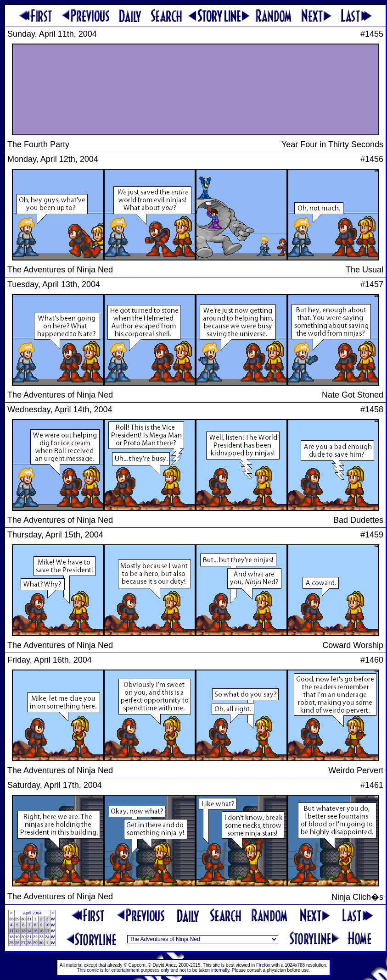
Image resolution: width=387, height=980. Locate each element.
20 (23, 937)
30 (23, 919)
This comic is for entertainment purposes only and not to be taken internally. (154, 970)
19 (17, 937)
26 (17, 943)
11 (11, 931)
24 (47, 937)
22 (35, 937)
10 (47, 925)
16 (41, 931)
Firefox (263, 965)
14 (29, 931)
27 (23, 943)
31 (29, 919)
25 (11, 943)
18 (11, 937)
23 (41, 937)
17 (47, 931)
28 (11, 919)
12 (17, 931)
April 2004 (32, 913)
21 (29, 937)
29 (17, 919)
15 (35, 931)
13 (23, 931)
